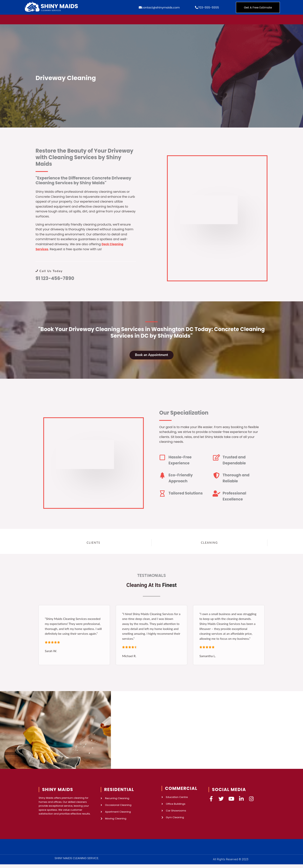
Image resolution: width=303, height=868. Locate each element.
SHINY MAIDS (58, 792)
